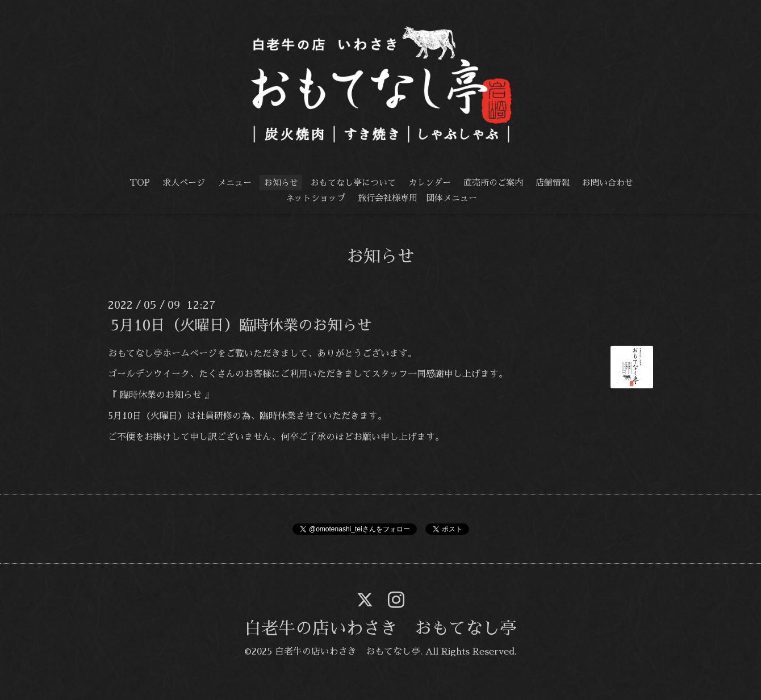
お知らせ (281, 183)
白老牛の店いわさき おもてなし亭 (380, 628)
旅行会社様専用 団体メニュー (417, 198)
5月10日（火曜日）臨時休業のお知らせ (241, 325)
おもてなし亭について (353, 183)
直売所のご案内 (493, 183)
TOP (140, 183)
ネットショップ (315, 198)
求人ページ (184, 183)
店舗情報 (553, 183)
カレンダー (430, 183)
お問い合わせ (608, 183)
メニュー (235, 183)
